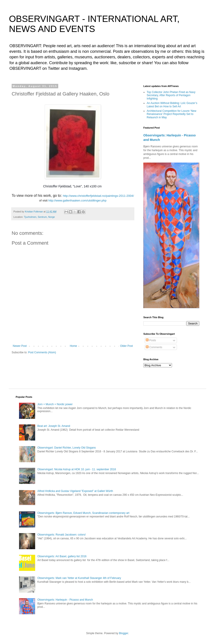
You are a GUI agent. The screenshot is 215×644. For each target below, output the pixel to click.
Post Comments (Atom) (42, 352)
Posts (151, 340)
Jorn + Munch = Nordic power (55, 404)
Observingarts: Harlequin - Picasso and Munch (65, 600)
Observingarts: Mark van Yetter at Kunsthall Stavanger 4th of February (79, 578)
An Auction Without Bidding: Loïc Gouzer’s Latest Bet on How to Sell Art (172, 105)
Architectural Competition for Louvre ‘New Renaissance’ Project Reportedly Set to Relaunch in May (171, 114)
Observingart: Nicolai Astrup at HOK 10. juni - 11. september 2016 (77, 469)
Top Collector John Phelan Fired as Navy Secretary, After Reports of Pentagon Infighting (171, 95)
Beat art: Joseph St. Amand (54, 426)
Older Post (126, 346)
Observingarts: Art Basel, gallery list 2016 (62, 556)
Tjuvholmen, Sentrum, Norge (39, 217)
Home (73, 346)
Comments (154, 347)
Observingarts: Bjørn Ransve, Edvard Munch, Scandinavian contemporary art (83, 513)
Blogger (124, 633)
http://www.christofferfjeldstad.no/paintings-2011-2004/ (98, 196)
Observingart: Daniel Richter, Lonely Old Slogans (67, 448)
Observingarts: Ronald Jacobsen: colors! (62, 535)
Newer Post (20, 346)
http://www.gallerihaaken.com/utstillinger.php (77, 200)
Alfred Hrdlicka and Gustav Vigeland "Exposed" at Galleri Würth (75, 491)
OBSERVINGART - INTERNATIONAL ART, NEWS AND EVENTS (94, 24)
